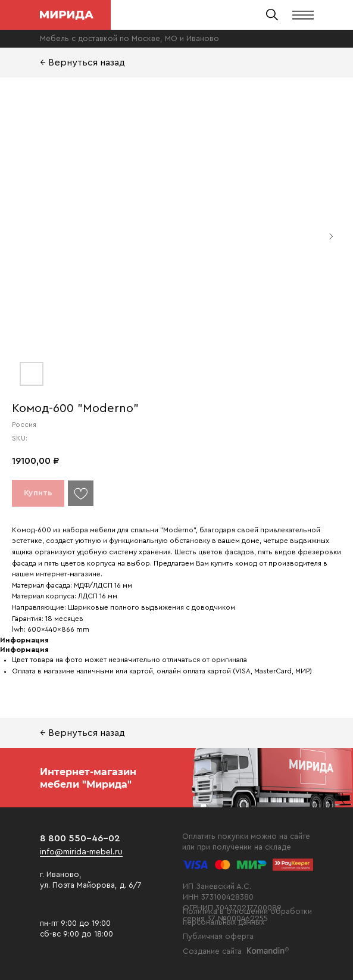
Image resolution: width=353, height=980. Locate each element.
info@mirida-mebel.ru (81, 852)
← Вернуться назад (82, 63)
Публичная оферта (218, 936)
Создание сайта (212, 951)
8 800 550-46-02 (80, 838)
